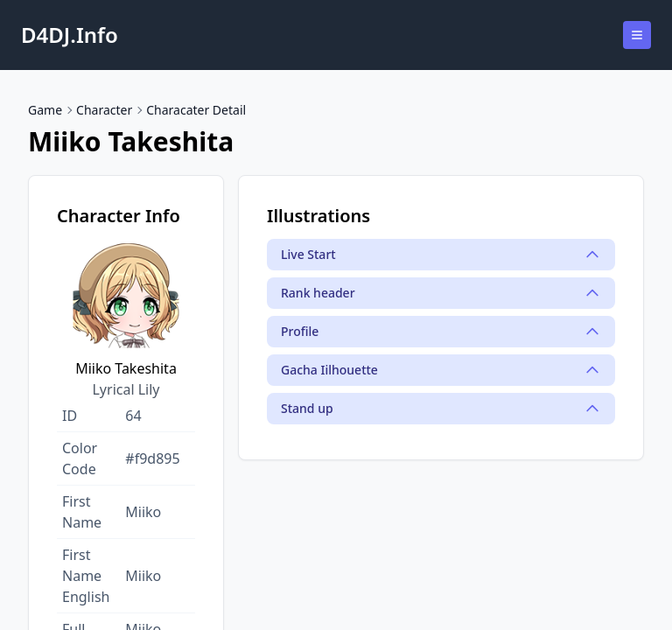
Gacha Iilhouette (441, 370)
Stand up (441, 409)
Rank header (441, 293)
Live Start (441, 255)
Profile (441, 332)
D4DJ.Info (70, 35)
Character (104, 110)
